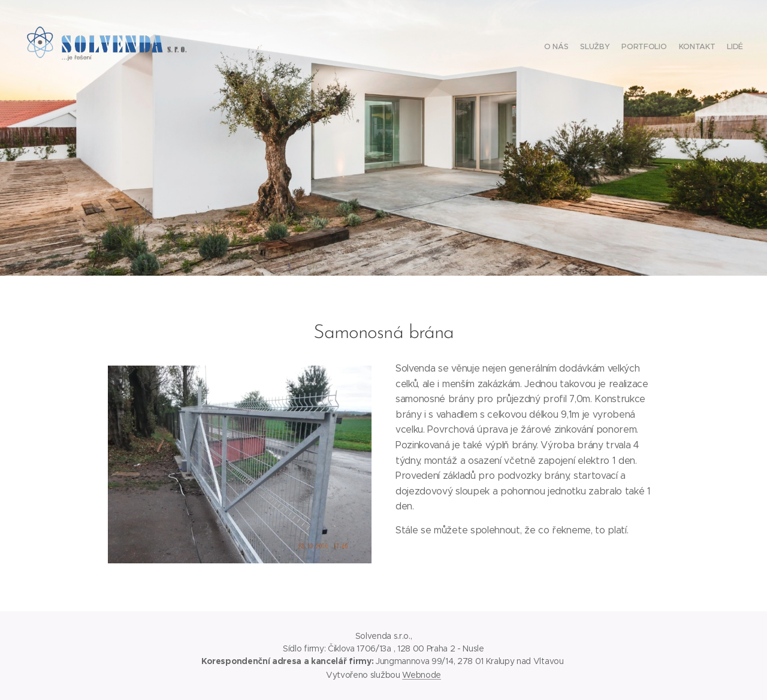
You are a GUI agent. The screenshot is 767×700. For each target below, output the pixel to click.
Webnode (422, 675)
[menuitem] (697, 48)
